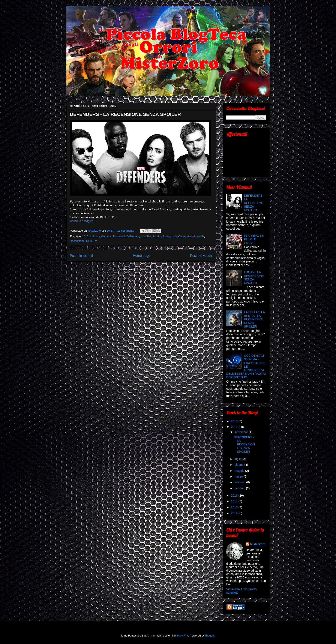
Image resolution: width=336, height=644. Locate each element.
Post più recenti (81, 256)
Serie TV (91, 241)
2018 (235, 421)
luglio (238, 459)
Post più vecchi (201, 256)
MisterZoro (258, 544)
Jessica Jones (161, 236)
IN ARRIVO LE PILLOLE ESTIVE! (254, 239)
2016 (235, 496)
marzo (239, 476)
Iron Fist (146, 236)
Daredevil (119, 236)
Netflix (200, 236)
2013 (235, 507)
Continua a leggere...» (84, 221)
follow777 (182, 636)
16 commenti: (126, 231)
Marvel (191, 236)
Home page (142, 256)
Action (94, 236)
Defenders (133, 236)
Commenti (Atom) (147, 269)
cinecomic (105, 236)
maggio (240, 471)
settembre (241, 432)
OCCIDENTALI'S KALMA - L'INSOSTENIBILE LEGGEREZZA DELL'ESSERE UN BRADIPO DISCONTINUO (246, 366)
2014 (235, 501)
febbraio (240, 482)
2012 (235, 513)
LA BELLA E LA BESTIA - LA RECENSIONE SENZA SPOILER (254, 319)
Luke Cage (178, 236)
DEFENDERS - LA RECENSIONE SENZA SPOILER (125, 114)
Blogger (210, 636)
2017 (85, 236)
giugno (239, 465)
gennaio (240, 488)
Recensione (77, 241)
